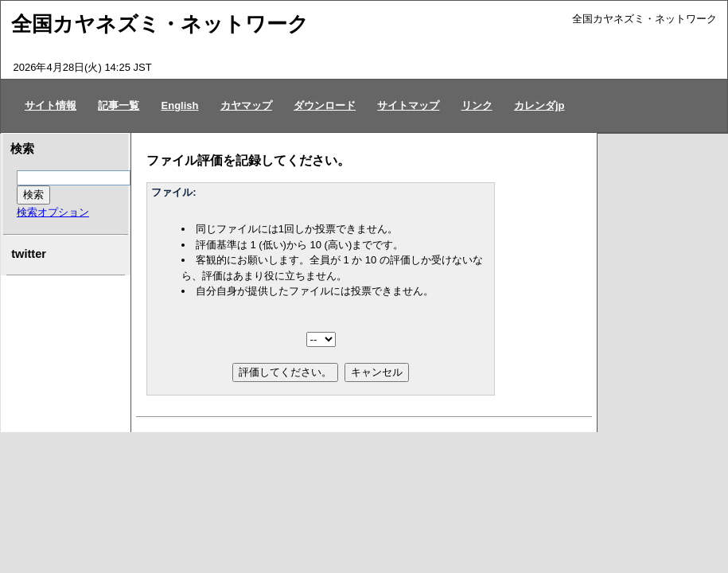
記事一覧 (119, 105)
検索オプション (53, 212)
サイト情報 (51, 105)
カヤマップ (246, 105)
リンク (477, 105)
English (180, 105)
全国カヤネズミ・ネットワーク (160, 24)
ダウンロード (325, 105)
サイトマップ (408, 105)
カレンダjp (539, 105)
